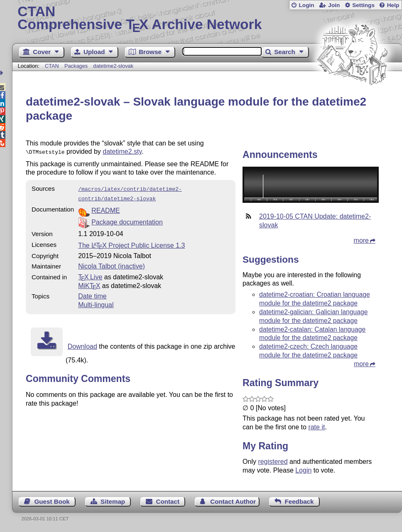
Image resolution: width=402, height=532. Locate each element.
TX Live (90, 275)
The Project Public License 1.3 (131, 243)
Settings (363, 5)
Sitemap (113, 501)
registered (273, 462)
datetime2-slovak (113, 66)
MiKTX (89, 283)
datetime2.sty (122, 151)
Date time (92, 294)
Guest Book (52, 501)
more (361, 240)
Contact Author (233, 501)
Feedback (299, 501)
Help (393, 5)
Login (306, 5)
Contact (168, 501)
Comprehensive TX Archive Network (207, 19)
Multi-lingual (96, 302)
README (105, 208)
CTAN (52, 66)
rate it (316, 427)
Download (82, 344)
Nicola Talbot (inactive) (112, 264)
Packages (77, 66)
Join (334, 5)
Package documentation (127, 220)
